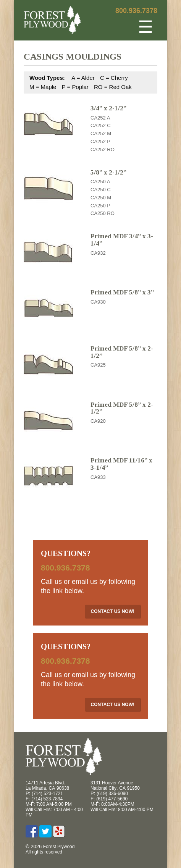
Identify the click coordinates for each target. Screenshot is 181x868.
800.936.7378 (136, 11)
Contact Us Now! (113, 611)
